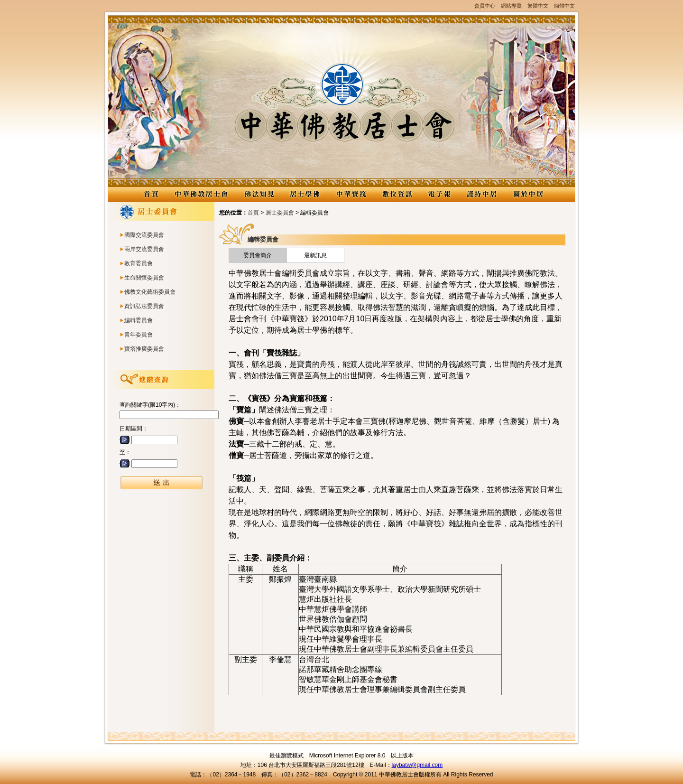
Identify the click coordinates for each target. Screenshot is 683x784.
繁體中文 (538, 6)
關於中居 (528, 195)
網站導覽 (511, 6)
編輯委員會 (138, 320)
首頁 (253, 213)
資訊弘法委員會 (144, 306)
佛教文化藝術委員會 (150, 292)
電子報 (439, 195)
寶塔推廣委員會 (144, 349)
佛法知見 (259, 195)
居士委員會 (280, 213)
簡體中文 (564, 6)
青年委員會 (138, 335)
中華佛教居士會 (201, 195)
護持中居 (482, 195)
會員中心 (485, 6)
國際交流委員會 (144, 235)
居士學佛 (305, 195)
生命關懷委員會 (144, 278)
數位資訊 (397, 195)
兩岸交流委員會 (144, 249)
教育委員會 (138, 263)
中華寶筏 (351, 195)
